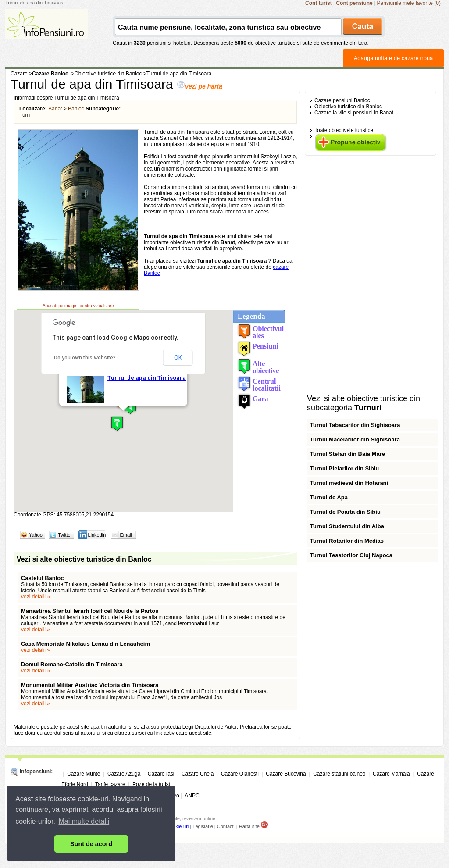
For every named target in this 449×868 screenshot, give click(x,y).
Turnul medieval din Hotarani (349, 483)
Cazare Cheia (198, 774)
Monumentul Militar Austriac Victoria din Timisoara (90, 685)
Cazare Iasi (161, 774)
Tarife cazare (110, 784)
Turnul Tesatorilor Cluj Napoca (351, 555)
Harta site (249, 826)
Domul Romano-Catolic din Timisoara (72, 664)
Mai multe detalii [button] (84, 821)
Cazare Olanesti (240, 774)
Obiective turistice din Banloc (348, 107)
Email (126, 535)
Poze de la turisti (152, 784)
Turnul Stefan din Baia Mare (347, 454)
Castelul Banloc (43, 578)
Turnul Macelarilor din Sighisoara (355, 439)
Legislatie (203, 826)
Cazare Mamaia (391, 774)
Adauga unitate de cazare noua (394, 58)
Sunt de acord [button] (91, 844)
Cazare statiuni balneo (339, 774)
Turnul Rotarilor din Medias (347, 541)
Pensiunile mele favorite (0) (409, 3)
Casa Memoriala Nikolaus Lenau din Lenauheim (86, 644)
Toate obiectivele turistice (344, 130)
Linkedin (97, 535)
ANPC (192, 796)
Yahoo (36, 535)
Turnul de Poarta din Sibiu (345, 512)
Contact (225, 826)
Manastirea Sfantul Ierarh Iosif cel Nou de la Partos (90, 611)
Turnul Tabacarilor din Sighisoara (355, 425)
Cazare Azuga (124, 774)
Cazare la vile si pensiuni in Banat (354, 113)
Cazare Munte (84, 774)
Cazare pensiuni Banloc (342, 100)
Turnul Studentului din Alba (347, 526)
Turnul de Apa (329, 497)
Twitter (65, 535)
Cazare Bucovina (286, 774)
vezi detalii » (36, 597)
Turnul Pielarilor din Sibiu (344, 468)
